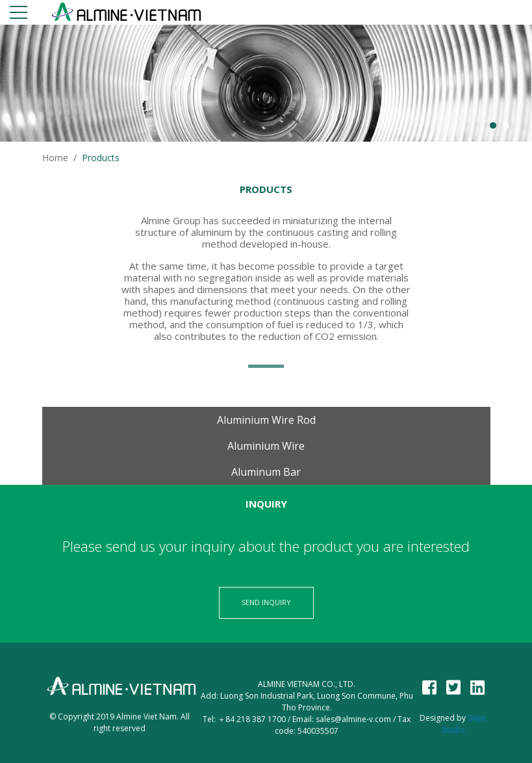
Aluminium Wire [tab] (266, 446)
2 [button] (506, 125)
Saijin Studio (464, 724)
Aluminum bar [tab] (266, 472)
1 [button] (493, 125)
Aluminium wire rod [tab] (266, 420)
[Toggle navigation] (19, 15)
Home (55, 158)
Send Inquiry (266, 602)
